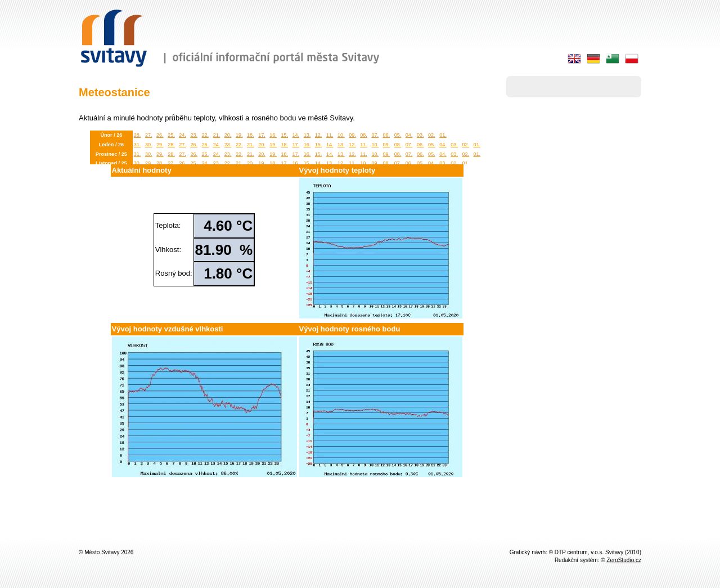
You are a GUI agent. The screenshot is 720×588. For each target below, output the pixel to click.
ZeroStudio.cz (624, 560)
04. (409, 135)
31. (138, 145)
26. (160, 135)
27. (149, 135)
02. (432, 135)
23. (194, 135)
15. (284, 135)
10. (341, 135)
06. (387, 135)
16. (273, 135)
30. (149, 145)
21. (217, 135)
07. (375, 135)
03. (420, 135)
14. (296, 135)
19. (239, 135)
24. (183, 135)
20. (228, 135)
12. (319, 135)
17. (262, 135)
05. (398, 135)
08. (364, 135)
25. (171, 135)
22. (206, 135)
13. (307, 135)
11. (330, 135)
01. (443, 135)
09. (352, 135)
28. (138, 135)
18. (251, 135)
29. (160, 145)
